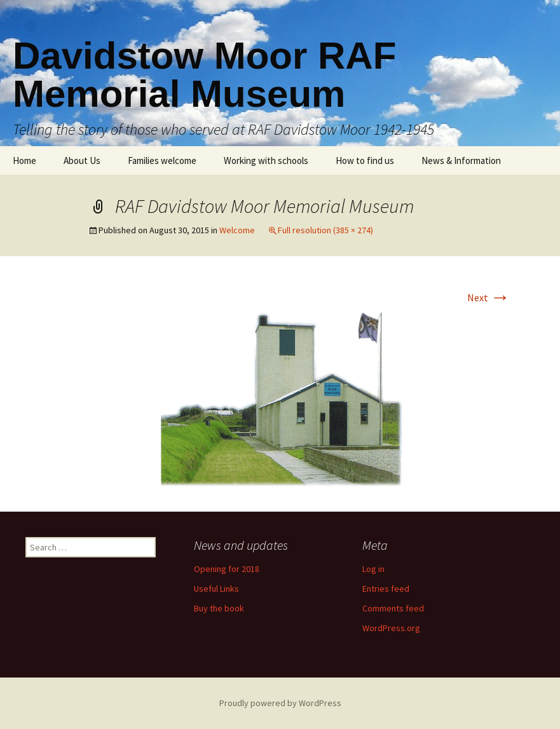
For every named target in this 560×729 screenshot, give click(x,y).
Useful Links (216, 589)
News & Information (461, 160)
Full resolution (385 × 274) (325, 230)
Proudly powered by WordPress (280, 703)
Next (489, 297)
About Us (82, 160)
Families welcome (162, 160)
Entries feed (386, 589)
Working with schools (266, 160)
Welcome (237, 230)
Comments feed (393, 608)
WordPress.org (391, 628)
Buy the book (219, 608)
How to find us (365, 160)
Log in (373, 569)
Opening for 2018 (227, 569)
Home (24, 160)
